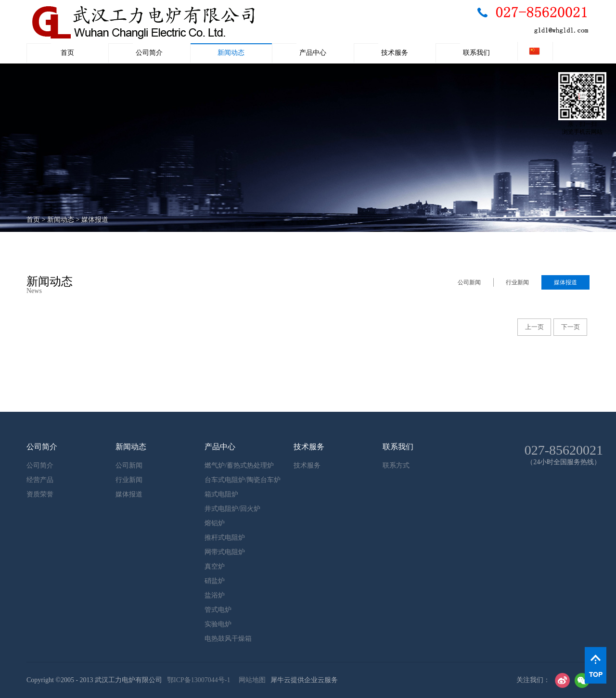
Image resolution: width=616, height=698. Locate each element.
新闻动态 (61, 220)
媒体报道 (95, 220)
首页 (67, 53)
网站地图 (250, 680)
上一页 (534, 327)
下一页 (571, 327)
